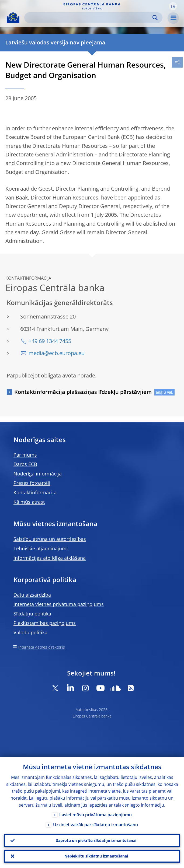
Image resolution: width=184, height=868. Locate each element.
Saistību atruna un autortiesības (50, 539)
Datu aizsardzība (32, 595)
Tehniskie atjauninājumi (41, 548)
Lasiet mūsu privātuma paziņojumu (96, 815)
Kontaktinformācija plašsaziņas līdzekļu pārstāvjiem (83, 392)
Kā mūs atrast (29, 502)
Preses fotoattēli (32, 483)
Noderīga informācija (38, 474)
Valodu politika (30, 632)
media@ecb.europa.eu (57, 353)
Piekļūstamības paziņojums (45, 623)
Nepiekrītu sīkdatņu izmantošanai (96, 856)
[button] (173, 6)
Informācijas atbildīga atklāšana (50, 558)
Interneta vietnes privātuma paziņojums (59, 604)
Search (155, 18)
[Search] (89, 18)
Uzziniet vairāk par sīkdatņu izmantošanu (96, 825)
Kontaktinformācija (35, 492)
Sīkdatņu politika (32, 614)
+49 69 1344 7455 (50, 341)
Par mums (25, 455)
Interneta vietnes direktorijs (42, 647)
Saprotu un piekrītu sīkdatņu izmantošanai (96, 840)
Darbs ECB (25, 464)
